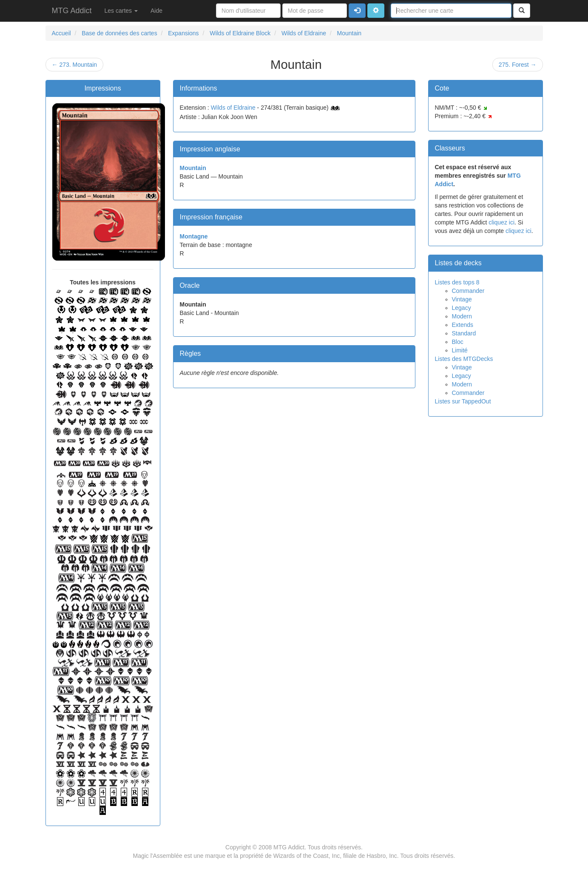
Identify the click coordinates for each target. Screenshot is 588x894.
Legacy (462, 308)
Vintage (462, 299)
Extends (463, 325)
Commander (468, 291)
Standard (464, 333)
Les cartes (121, 11)
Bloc (458, 342)
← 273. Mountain (75, 65)
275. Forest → (518, 65)
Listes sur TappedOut (463, 401)
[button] (376, 11)
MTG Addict (72, 11)
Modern (462, 316)
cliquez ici (501, 222)
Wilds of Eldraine (233, 108)
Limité (460, 350)
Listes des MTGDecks (464, 359)
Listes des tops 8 (457, 282)
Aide (156, 11)
